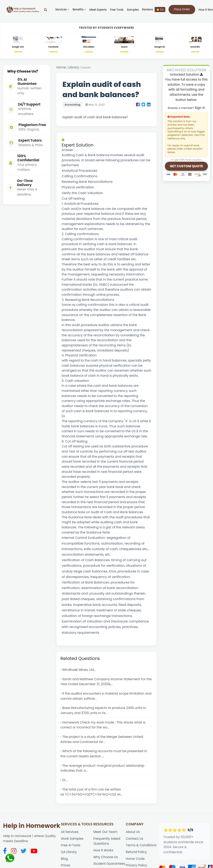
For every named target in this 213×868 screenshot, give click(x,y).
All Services (70, 832)
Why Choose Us (106, 857)
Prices (65, 865)
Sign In (200, 108)
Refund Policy (136, 852)
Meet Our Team (105, 832)
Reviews (154, 10)
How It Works (103, 850)
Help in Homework (32, 826)
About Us (133, 832)
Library (74, 67)
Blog (64, 859)
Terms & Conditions (141, 845)
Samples (133, 10)
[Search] (46, 10)
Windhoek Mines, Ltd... (79, 670)
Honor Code (135, 859)
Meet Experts (98, 10)
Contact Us (134, 839)
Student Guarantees (109, 864)
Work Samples (72, 839)
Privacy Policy (136, 865)
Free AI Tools (71, 845)
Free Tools (117, 10)
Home (61, 67)
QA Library (69, 852)
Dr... (65, 780)
